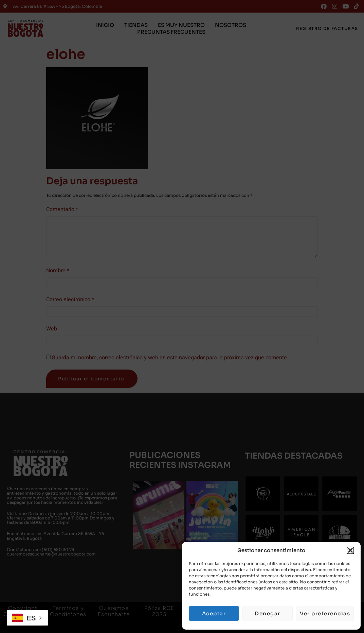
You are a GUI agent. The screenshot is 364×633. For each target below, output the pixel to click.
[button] (350, 550)
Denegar (268, 613)
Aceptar (214, 613)
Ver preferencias (325, 613)
